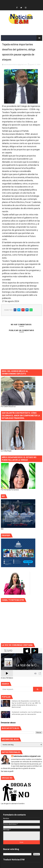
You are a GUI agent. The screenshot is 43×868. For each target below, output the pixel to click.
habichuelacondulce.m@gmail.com (27, 756)
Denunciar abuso (8, 723)
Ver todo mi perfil (7, 771)
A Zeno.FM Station (7, 678)
